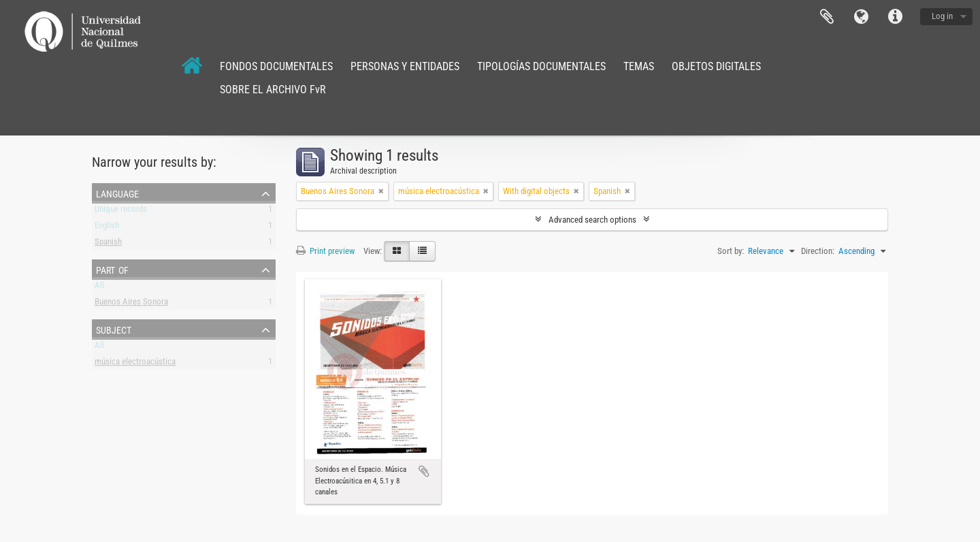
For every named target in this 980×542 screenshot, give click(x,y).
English (107, 228)
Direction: (818, 251)
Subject (114, 329)
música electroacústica (135, 364)
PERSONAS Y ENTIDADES (405, 66)
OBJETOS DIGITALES (716, 66)
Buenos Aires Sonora (131, 304)
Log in (942, 16)
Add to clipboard (424, 471)
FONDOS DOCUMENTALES (276, 66)
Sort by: (731, 251)
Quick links (895, 17)
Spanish (108, 244)
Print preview (325, 251)
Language (861, 17)
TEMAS (639, 66)
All (99, 288)
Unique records (121, 211)
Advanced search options (592, 220)
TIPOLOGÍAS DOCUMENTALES (541, 66)
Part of (112, 269)
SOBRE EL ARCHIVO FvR (273, 90)
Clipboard (827, 17)
